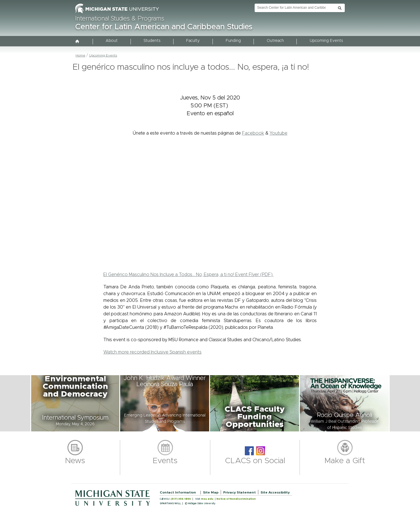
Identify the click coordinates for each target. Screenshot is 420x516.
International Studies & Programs (120, 19)
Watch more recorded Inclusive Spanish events (152, 352)
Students (152, 41)
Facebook (253, 133)
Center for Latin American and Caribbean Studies (164, 27)
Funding (233, 41)
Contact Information (178, 492)
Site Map (211, 492)
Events (165, 461)
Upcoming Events (326, 41)
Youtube (279, 133)
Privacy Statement (239, 492)
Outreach (275, 41)
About (112, 41)
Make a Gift (345, 461)
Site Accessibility (275, 492)
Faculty (193, 41)
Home (80, 55)
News (75, 461)
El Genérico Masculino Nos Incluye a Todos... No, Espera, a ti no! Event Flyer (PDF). (188, 275)
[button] (75, 403)
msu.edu (207, 499)
